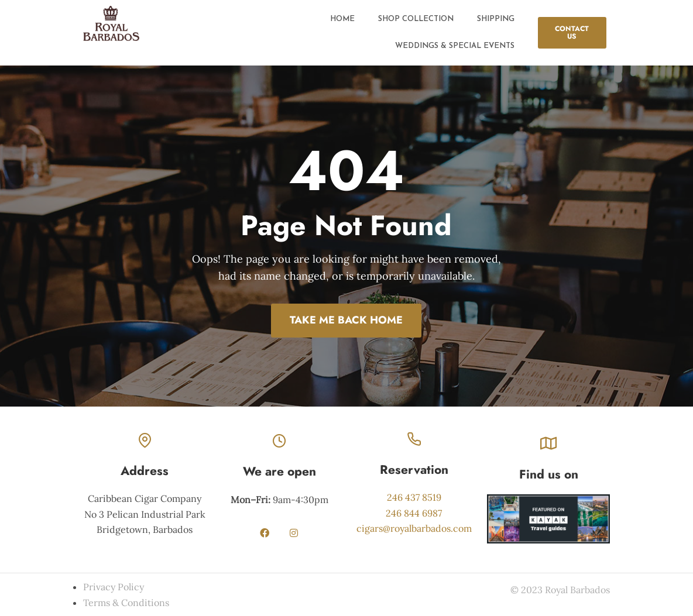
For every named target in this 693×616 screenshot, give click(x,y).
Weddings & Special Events (455, 46)
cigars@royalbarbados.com (414, 528)
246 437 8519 (414, 497)
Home (342, 19)
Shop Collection (416, 19)
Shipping (496, 19)
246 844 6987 (414, 513)
